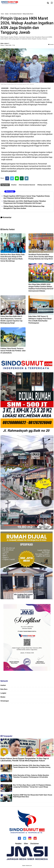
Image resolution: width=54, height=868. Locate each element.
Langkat (3, 693)
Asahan (7, 14)
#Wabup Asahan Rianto (44, 185)
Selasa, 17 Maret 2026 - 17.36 (8, 45)
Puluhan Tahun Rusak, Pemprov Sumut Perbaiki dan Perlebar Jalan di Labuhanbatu (13, 351)
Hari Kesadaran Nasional (16, 14)
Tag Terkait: (5, 185)
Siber (26, 844)
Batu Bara (4, 689)
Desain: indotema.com (27, 866)
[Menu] (52, 3)
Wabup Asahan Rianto (28, 14)
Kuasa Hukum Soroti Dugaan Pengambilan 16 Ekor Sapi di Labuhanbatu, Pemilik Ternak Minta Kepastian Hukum (25, 760)
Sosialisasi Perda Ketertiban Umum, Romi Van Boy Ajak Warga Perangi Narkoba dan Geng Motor (41, 257)
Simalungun (5, 701)
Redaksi (18, 844)
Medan (3, 697)
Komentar (51, 44)
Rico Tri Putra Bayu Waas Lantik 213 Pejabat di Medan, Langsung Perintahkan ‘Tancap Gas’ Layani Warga (32, 786)
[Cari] (48, 3)
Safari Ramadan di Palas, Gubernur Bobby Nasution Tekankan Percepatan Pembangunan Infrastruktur (31, 776)
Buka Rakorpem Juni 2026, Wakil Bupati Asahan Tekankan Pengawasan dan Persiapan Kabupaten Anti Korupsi (25, 202)
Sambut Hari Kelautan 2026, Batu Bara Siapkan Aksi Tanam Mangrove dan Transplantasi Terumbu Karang (32, 766)
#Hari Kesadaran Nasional (27, 185)
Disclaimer (35, 844)
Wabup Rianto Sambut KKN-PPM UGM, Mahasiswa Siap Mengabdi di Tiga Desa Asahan (24, 207)
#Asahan (14, 185)
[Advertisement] (27, 718)
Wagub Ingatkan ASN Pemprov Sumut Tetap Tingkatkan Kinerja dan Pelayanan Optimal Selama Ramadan (27, 197)
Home (2, 14)
